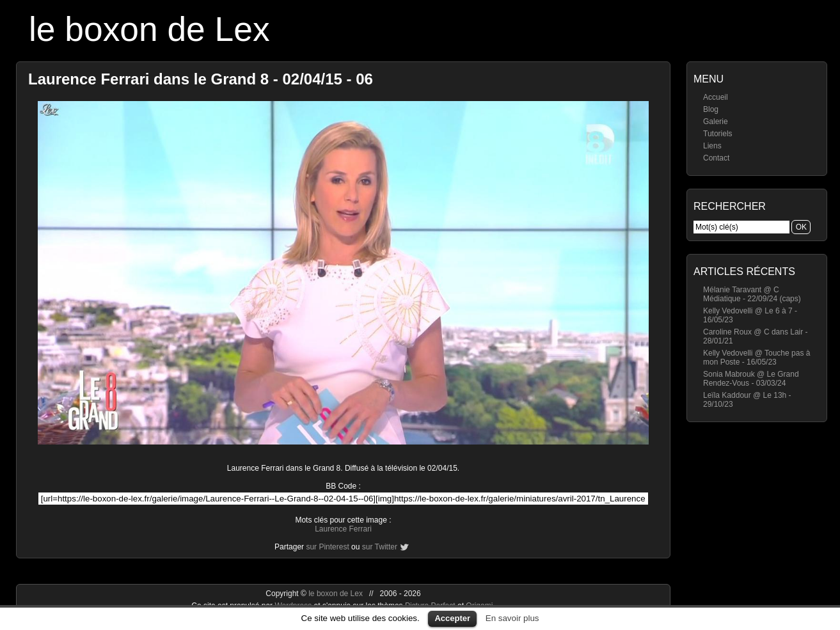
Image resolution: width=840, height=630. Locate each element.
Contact (716, 158)
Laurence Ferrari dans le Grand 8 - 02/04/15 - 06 (201, 79)
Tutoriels (718, 134)
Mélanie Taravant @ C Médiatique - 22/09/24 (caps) (752, 294)
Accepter (452, 618)
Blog (711, 109)
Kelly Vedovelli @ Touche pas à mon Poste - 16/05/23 (757, 358)
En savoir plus (512, 618)
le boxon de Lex (149, 29)
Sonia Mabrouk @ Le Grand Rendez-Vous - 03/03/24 (751, 379)
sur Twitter (380, 547)
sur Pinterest (327, 547)
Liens (712, 146)
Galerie (716, 122)
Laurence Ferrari (343, 529)
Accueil (716, 97)
